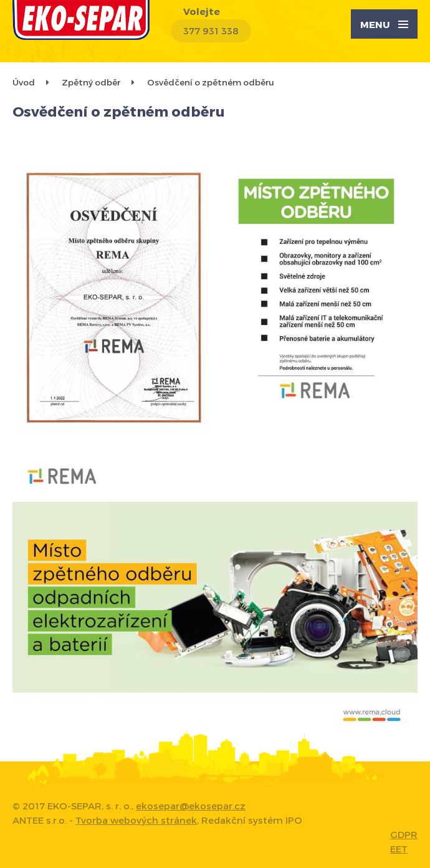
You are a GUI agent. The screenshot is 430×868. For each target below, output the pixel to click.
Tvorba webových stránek (136, 820)
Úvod (24, 82)
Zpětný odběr (91, 82)
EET (399, 849)
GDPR (404, 834)
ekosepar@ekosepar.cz (191, 806)
